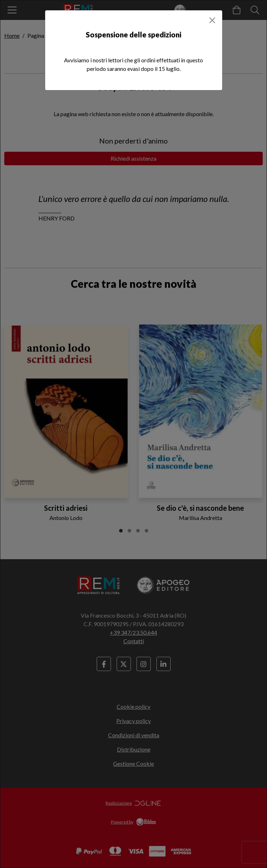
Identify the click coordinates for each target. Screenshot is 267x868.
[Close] (212, 20)
